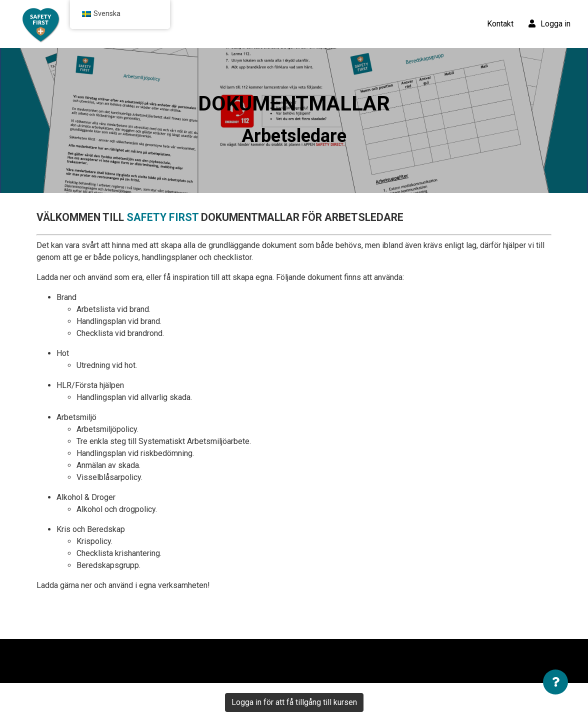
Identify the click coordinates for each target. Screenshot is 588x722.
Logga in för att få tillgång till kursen (294, 702)
